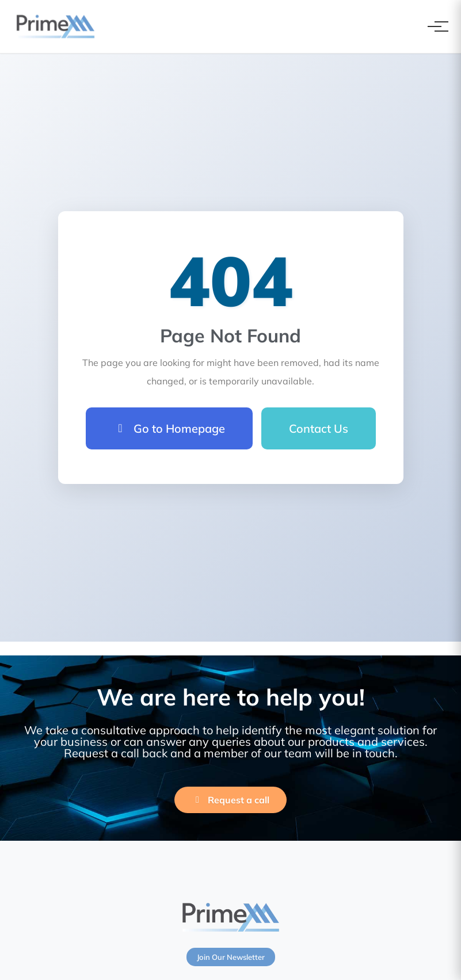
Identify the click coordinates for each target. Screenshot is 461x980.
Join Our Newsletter (231, 957)
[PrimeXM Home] (56, 26)
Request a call (230, 800)
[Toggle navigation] (435, 26)
